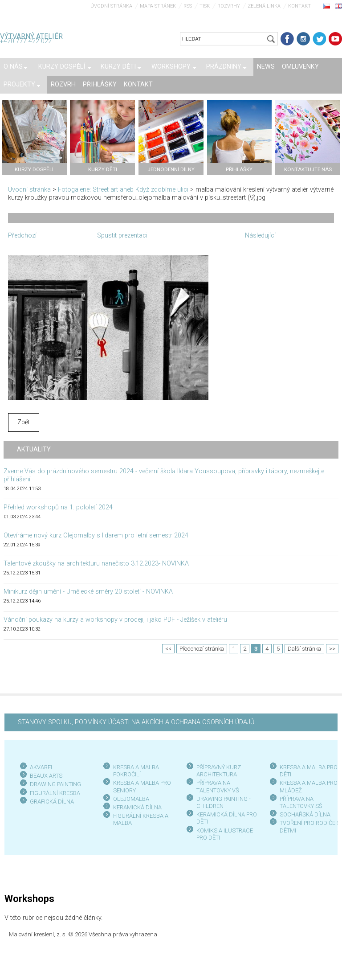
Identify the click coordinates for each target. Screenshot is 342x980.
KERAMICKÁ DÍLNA (137, 807)
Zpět (24, 422)
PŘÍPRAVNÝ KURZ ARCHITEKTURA (219, 771)
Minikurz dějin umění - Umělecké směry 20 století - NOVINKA (88, 592)
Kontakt (299, 6)
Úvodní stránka (111, 6)
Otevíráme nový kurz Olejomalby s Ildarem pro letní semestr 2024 (96, 535)
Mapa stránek (158, 6)
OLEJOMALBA (131, 799)
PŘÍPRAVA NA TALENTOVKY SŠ (301, 802)
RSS (188, 6)
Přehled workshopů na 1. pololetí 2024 (58, 507)
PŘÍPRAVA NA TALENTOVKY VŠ (218, 786)
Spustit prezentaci (122, 236)
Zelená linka (264, 6)
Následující (260, 236)
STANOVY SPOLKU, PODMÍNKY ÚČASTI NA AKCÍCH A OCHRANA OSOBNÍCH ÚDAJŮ (136, 722)
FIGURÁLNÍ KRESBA (55, 793)
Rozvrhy (229, 6)
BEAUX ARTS (46, 776)
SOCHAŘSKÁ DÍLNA (305, 814)
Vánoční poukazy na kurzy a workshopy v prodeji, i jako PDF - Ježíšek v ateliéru (115, 620)
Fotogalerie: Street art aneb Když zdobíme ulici (123, 190)
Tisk (205, 6)
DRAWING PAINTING (55, 784)
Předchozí (22, 236)
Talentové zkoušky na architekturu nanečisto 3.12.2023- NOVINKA (96, 564)
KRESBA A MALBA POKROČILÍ (136, 771)
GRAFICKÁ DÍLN (50, 802)
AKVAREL (42, 767)
